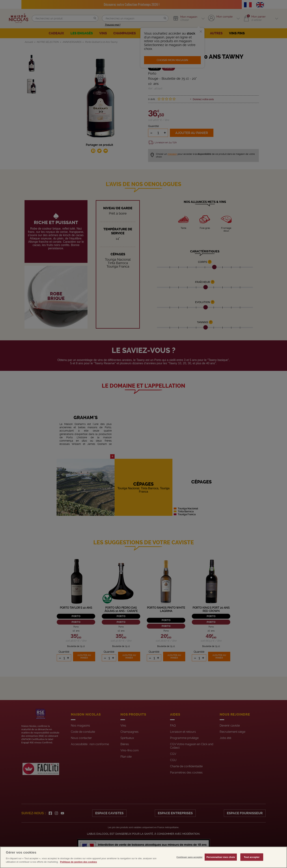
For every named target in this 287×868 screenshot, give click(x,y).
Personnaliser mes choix (221, 863)
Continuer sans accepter (190, 863)
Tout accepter (252, 863)
